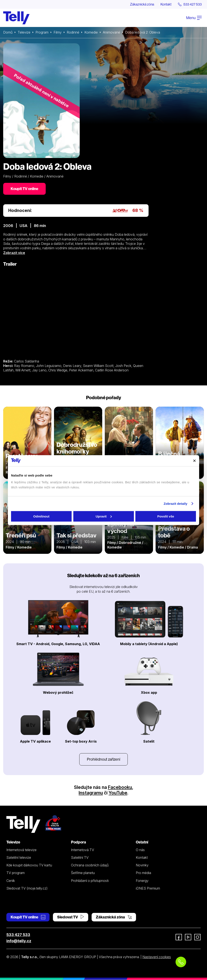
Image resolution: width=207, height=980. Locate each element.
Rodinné (73, 32)
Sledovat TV (71, 917)
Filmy (58, 32)
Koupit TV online (24, 189)
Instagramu (91, 793)
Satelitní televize (19, 857)
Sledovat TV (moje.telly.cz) (27, 888)
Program (42, 32)
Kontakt (166, 4)
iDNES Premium (148, 888)
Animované (112, 32)
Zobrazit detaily (176, 504)
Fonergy (142, 881)
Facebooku (120, 787)
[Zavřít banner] (194, 461)
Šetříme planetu (83, 873)
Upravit (104, 516)
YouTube (118, 793)
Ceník (11, 881)
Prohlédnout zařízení (103, 759)
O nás (140, 850)
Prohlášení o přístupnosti (90, 881)
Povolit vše (166, 516)
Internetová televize (21, 850)
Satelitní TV (80, 857)
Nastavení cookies (157, 957)
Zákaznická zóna (142, 4)
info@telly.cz (19, 941)
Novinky (142, 865)
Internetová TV (83, 850)
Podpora (79, 842)
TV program (16, 873)
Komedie (91, 32)
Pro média (143, 873)
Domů (8, 32)
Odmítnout (41, 516)
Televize (24, 32)
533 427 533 (18, 935)
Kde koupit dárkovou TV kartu (29, 865)
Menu (194, 18)
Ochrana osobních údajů (90, 865)
